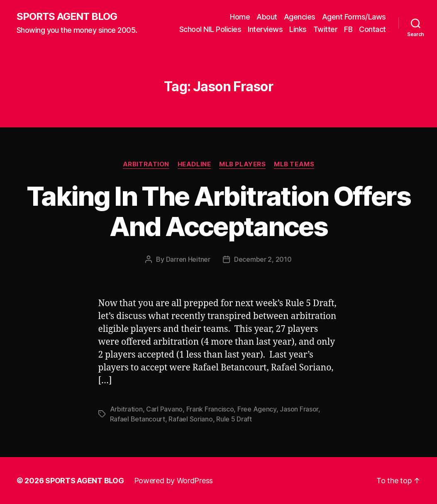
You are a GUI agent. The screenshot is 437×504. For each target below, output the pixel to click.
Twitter (326, 29)
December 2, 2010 (263, 259)
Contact (372, 29)
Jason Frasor (299, 409)
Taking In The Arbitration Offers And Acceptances (218, 211)
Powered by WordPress (174, 481)
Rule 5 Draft (234, 419)
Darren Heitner (188, 259)
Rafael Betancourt (138, 419)
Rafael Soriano (190, 419)
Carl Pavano (164, 409)
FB (348, 29)
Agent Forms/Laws (354, 17)
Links (298, 29)
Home (240, 17)
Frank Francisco (210, 409)
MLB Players (242, 164)
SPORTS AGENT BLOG (67, 17)
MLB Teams (294, 164)
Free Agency (257, 409)
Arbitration (146, 164)
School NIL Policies (210, 29)
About (267, 17)
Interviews (265, 29)
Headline (194, 164)
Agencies (300, 17)
